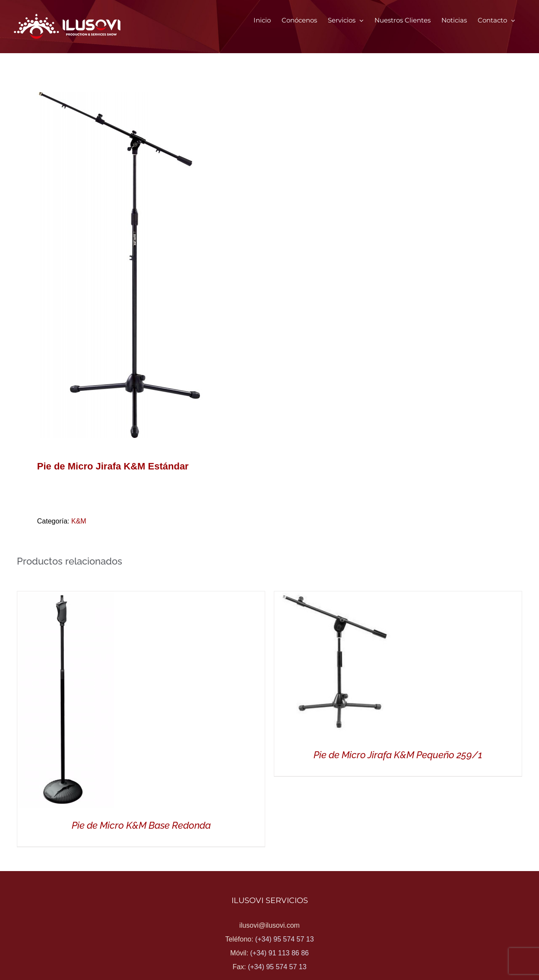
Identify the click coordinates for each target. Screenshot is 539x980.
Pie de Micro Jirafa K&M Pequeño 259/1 (398, 755)
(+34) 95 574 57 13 (285, 939)
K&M (79, 521)
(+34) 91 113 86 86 (279, 953)
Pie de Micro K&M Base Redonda (141, 825)
